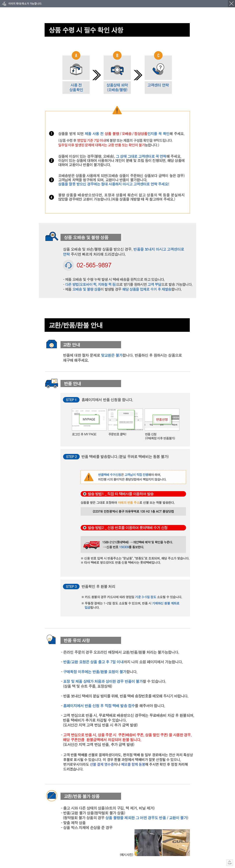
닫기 (231, 4)
